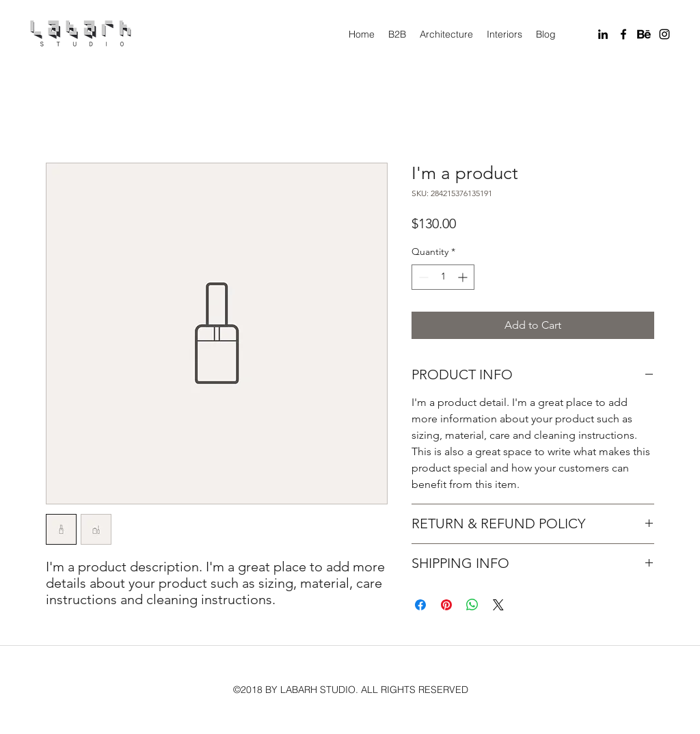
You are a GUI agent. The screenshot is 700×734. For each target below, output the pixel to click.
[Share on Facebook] (420, 605)
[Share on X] (498, 605)
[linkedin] (603, 34)
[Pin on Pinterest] (446, 605)
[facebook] (623, 34)
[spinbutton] (443, 277)
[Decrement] (422, 277)
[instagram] (664, 34)
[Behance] (644, 34)
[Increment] (464, 277)
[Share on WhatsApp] (472, 605)
